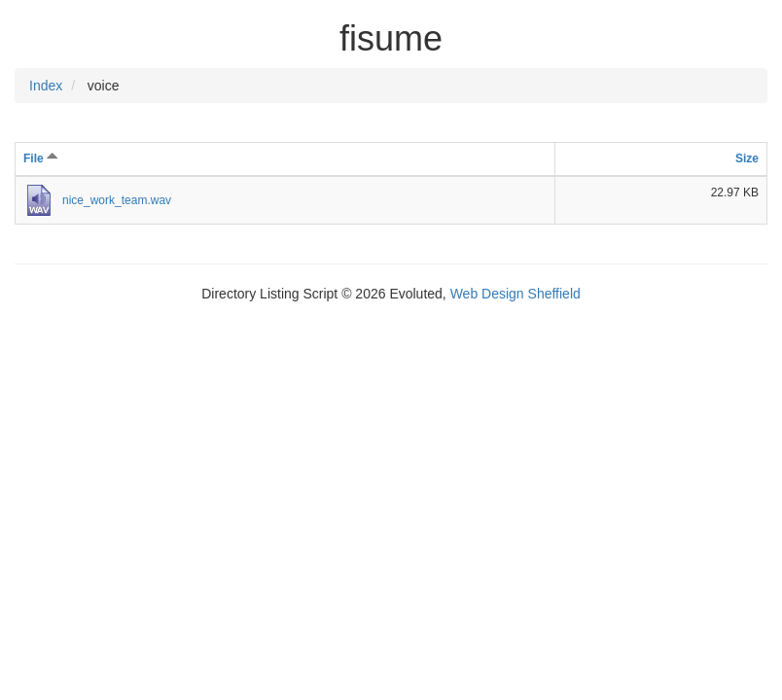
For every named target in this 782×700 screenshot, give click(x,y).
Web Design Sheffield (515, 294)
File (41, 158)
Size (747, 158)
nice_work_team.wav (117, 200)
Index (46, 86)
